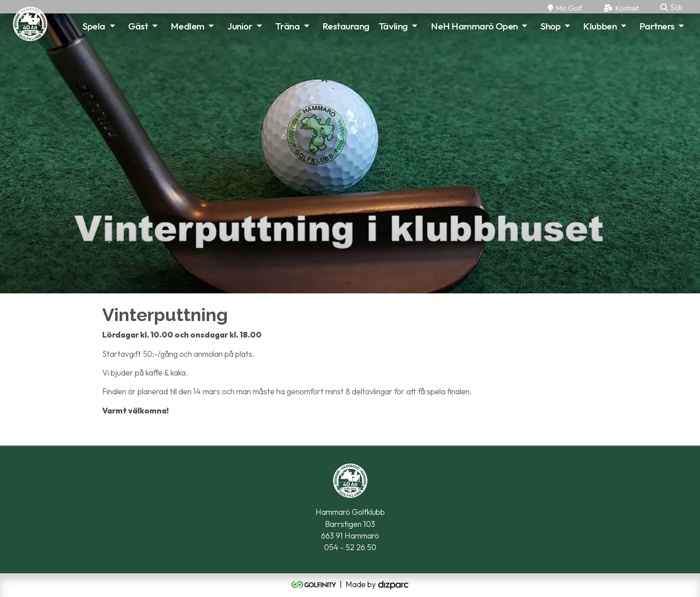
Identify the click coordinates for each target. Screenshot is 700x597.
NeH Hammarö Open (474, 26)
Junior (240, 26)
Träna (287, 26)
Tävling (393, 26)
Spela (94, 26)
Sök (671, 7)
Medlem (187, 26)
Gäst (138, 26)
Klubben (600, 26)
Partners (657, 26)
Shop (550, 26)
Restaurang (346, 26)
